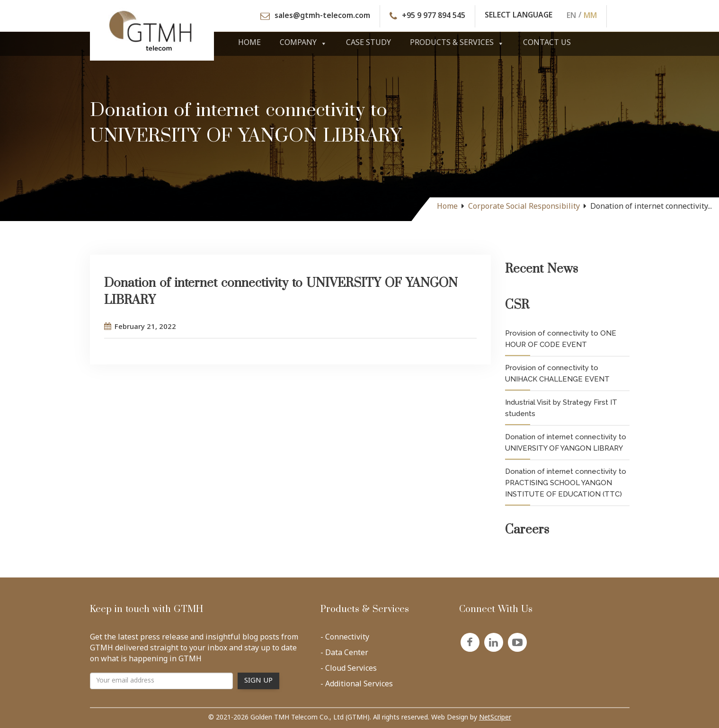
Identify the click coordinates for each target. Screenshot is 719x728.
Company (303, 43)
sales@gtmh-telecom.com (322, 16)
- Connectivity (345, 639)
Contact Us (547, 43)
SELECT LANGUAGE (519, 16)
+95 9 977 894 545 (434, 16)
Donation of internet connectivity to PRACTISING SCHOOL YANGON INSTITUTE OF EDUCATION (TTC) (566, 483)
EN (571, 16)
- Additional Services (357, 686)
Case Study (368, 43)
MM (590, 16)
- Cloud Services (349, 671)
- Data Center (344, 655)
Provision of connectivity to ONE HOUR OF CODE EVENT (561, 339)
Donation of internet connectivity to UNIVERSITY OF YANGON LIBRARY (566, 443)
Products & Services (457, 43)
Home (249, 43)
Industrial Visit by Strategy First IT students (561, 408)
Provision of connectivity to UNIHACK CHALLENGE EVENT (557, 373)
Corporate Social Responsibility (524, 207)
